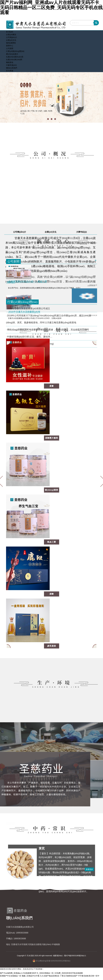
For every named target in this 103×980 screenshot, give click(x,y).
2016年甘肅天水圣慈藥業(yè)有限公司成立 (28, 308)
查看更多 (89, 869)
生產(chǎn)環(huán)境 (15, 57)
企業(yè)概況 (11, 35)
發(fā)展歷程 (11, 43)
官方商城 (10, 71)
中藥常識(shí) (11, 65)
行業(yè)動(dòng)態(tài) (15, 51)
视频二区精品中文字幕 (31, 976)
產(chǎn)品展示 (12, 54)
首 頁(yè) (10, 32)
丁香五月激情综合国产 (69, 976)
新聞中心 (10, 46)
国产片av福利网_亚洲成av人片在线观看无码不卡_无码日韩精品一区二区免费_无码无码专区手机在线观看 (41, 973)
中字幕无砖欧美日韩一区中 (89, 976)
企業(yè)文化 (11, 40)
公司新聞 (10, 48)
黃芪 (42, 848)
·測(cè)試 (11, 282)
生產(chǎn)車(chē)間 (14, 60)
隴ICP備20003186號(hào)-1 (75, 956)
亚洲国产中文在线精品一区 (11, 976)
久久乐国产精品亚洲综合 (50, 976)
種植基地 (10, 62)
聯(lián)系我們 (12, 68)
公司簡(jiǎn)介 (12, 37)
